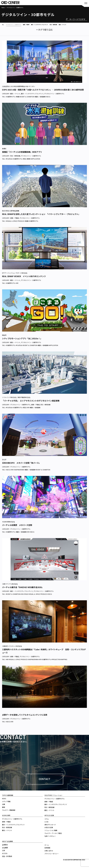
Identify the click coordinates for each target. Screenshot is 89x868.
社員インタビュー (50, 839)
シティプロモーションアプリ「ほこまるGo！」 (22, 341)
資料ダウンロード (50, 827)
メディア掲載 (6, 804)
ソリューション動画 (51, 833)
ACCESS (5, 856)
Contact (45, 781)
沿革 (4, 853)
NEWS (4, 801)
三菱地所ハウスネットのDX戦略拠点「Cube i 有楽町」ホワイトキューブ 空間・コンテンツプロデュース (44, 654)
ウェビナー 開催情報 (9, 813)
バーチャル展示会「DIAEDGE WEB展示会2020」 (23, 590)
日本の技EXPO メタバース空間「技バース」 (21, 465)
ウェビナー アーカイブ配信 (53, 836)
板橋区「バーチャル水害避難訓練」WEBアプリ (22, 154)
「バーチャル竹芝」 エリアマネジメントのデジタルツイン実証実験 (31, 403)
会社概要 (5, 850)
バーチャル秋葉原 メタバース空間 (17, 528)
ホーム (47, 847)
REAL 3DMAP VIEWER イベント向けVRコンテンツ (24, 279)
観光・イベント (15, 96)
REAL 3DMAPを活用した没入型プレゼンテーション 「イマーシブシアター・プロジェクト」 (41, 217)
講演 (4, 810)
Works (3, 8)
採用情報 (47, 850)
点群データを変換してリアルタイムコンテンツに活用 (25, 717)
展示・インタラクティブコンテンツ (32, 96)
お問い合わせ (49, 853)
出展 (4, 807)
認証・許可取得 (7, 859)
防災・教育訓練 (15, 158)
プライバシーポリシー (52, 856)
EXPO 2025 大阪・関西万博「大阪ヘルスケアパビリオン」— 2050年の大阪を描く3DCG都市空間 (43, 92)
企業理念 (5, 847)
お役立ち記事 (49, 830)
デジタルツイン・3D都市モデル (54, 96)
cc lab (46, 824)
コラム (47, 821)
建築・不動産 (15, 221)
